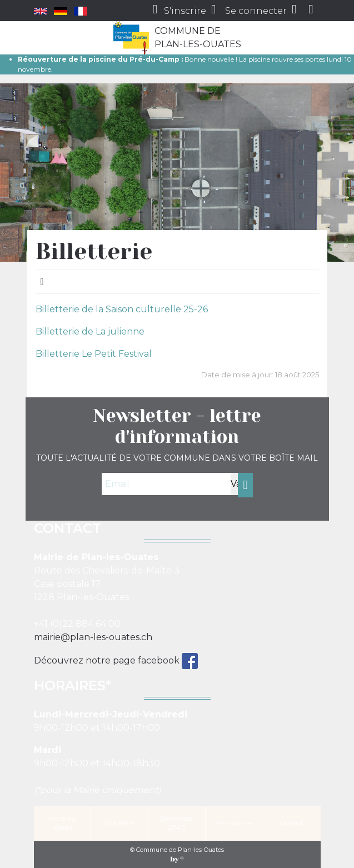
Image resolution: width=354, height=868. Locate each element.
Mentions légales (62, 823)
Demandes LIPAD (176, 823)
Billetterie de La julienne (90, 331)
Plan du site (234, 823)
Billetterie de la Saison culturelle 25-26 (122, 309)
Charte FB (119, 823)
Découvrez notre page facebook (108, 660)
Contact (291, 823)
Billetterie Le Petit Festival (94, 354)
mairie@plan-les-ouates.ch (93, 637)
